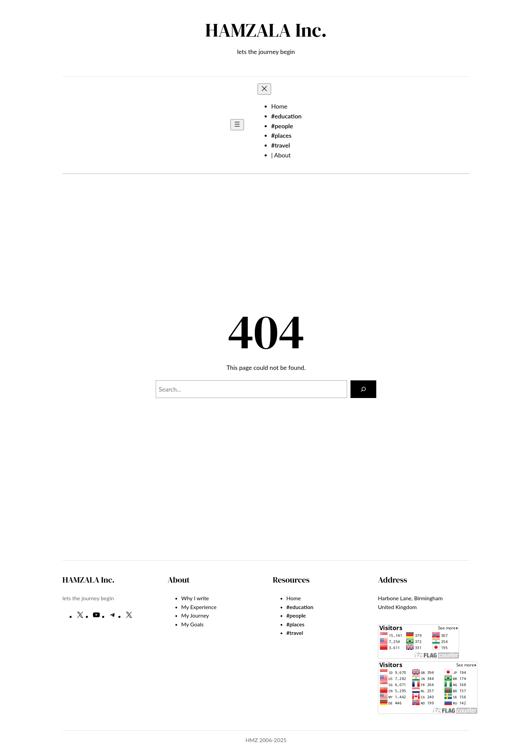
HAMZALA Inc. (266, 30)
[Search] (363, 389)
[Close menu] (264, 89)
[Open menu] (237, 125)
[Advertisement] (266, 247)
